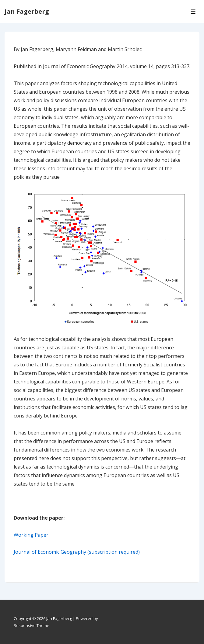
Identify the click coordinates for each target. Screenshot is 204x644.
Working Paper (31, 535)
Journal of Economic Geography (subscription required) (77, 552)
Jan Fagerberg (27, 11)
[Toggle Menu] (193, 12)
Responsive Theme (32, 625)
